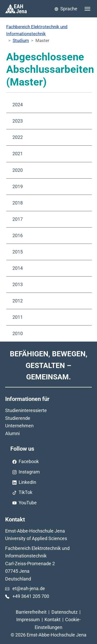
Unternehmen (19, 426)
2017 (18, 219)
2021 (18, 154)
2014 (18, 268)
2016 (18, 235)
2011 (18, 317)
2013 (18, 284)
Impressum (28, 620)
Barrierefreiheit (31, 612)
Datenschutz (65, 612)
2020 (18, 170)
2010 (18, 333)
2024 (18, 105)
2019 (18, 186)
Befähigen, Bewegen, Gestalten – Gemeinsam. (49, 365)
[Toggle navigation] (87, 9)
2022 (18, 137)
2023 (18, 121)
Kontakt (53, 620)
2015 (18, 252)
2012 (18, 301)
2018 (18, 203)
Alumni (12, 433)
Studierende (18, 418)
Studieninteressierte (26, 410)
